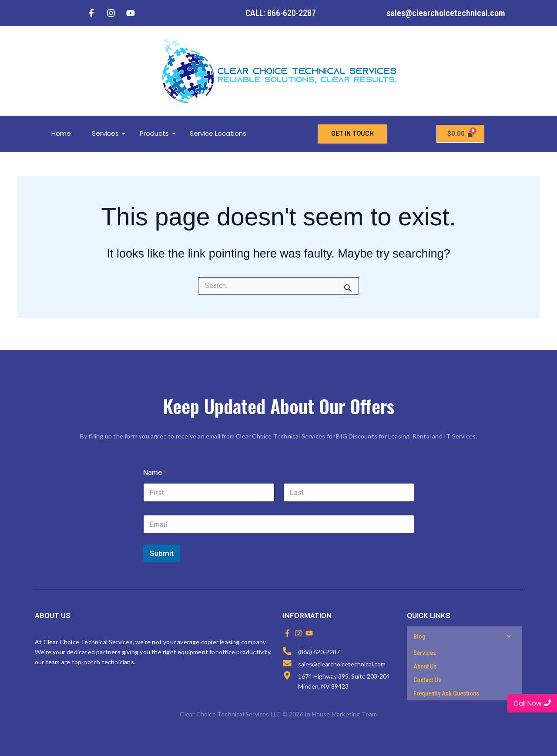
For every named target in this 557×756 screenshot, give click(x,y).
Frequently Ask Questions (446, 693)
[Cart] (460, 134)
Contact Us (427, 680)
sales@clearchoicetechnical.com (446, 13)
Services (109, 134)
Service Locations (218, 134)
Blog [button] (465, 636)
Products (158, 134)
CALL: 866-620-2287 (281, 13)
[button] (465, 636)
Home (61, 134)
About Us (425, 666)
